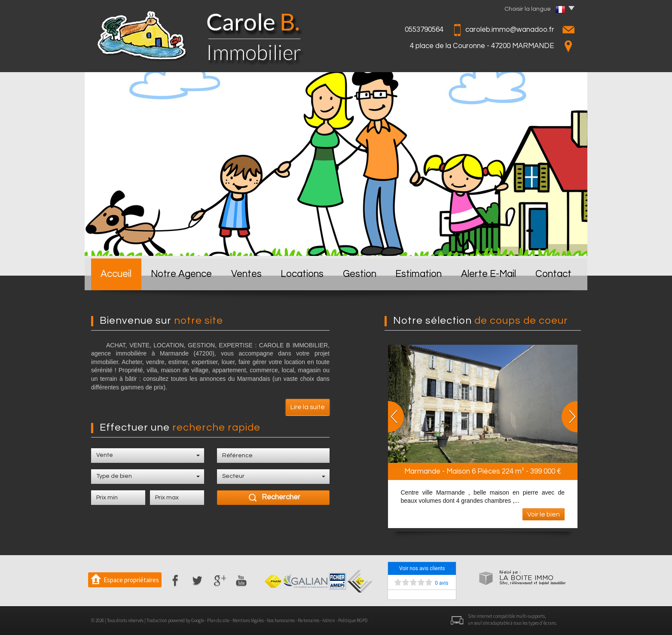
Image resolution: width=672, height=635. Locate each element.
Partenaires (309, 620)
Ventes (246, 274)
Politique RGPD (353, 620)
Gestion (360, 274)
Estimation (418, 274)
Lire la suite (308, 407)
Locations (302, 274)
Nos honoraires (281, 620)
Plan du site (218, 620)
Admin (329, 620)
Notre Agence (181, 274)
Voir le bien (544, 514)
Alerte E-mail (489, 274)
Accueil (116, 274)
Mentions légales (248, 620)
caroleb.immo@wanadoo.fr (510, 30)
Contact (553, 274)
